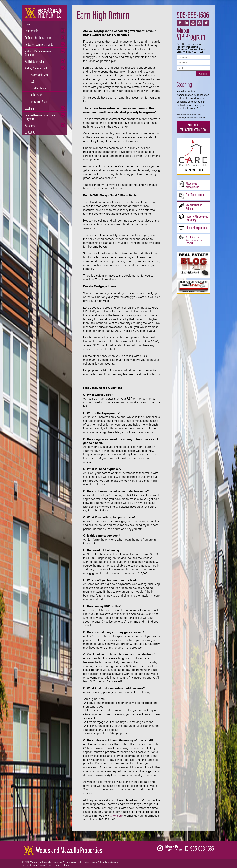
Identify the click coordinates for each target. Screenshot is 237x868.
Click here (117, 815)
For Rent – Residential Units (38, 37)
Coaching (29, 108)
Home (27, 24)
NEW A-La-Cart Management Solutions (38, 53)
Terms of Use (29, 865)
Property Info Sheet (40, 75)
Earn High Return (39, 88)
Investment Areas (39, 101)
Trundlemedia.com (109, 862)
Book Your (193, 127)
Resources (30, 125)
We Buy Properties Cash (36, 68)
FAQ (32, 81)
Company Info (31, 31)
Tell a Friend (36, 95)
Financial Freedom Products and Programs (40, 117)
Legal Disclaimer (62, 865)
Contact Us (30, 132)
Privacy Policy (45, 865)
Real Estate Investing (35, 61)
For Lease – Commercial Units (39, 44)
